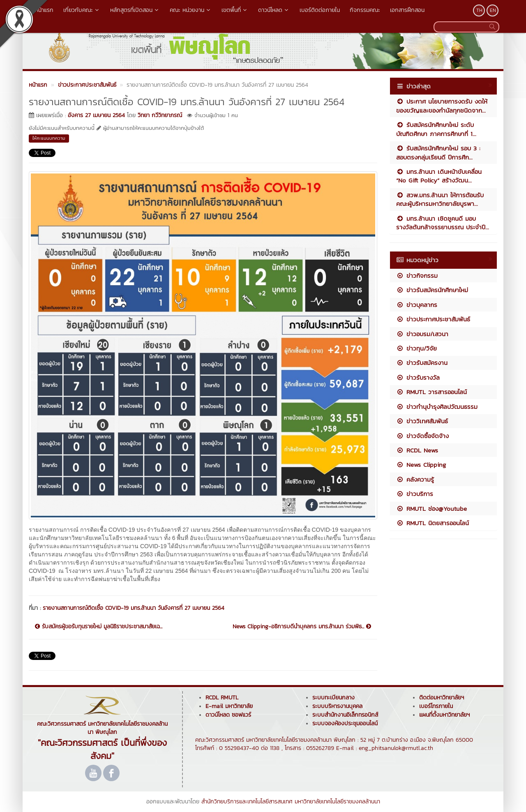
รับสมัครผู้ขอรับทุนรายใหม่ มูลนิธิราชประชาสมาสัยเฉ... (99, 627)
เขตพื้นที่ (235, 10)
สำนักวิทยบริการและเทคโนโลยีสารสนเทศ (247, 802)
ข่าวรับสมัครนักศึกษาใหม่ (432, 290)
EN (493, 10)
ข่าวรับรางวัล (418, 377)
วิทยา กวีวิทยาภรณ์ (160, 115)
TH (479, 10)
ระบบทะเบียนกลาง (333, 698)
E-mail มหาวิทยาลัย (229, 706)
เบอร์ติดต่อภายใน (320, 10)
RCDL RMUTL (222, 698)
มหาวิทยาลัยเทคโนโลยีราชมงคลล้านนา (337, 802)
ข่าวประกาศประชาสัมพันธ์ (433, 319)
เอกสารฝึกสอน (407, 10)
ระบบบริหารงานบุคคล (337, 706)
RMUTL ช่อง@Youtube (431, 509)
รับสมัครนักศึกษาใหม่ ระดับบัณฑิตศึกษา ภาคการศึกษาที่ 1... (436, 129)
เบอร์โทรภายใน (436, 706)
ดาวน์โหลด (274, 10)
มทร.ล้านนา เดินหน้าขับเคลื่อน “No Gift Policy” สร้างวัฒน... (439, 176)
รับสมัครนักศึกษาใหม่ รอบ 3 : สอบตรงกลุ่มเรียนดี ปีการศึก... (438, 152)
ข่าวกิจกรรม (417, 276)
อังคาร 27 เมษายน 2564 (96, 115)
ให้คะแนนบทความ (49, 138)
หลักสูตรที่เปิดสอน (135, 10)
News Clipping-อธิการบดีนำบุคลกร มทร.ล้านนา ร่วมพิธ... (302, 627)
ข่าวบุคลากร (417, 305)
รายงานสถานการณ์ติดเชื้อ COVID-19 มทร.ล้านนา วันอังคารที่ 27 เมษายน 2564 (134, 608)
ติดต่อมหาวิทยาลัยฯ (442, 698)
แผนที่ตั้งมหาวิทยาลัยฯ (444, 715)
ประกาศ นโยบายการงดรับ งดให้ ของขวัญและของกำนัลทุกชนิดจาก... (442, 106)
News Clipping (421, 465)
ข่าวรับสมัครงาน (422, 363)
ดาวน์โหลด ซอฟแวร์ (228, 715)
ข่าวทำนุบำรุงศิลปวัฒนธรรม (437, 407)
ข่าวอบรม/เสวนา (422, 334)
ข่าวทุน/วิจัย (416, 348)
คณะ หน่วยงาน (191, 10)
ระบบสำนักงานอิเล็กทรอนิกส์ (345, 715)
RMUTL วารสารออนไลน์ (431, 392)
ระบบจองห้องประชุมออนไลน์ (345, 723)
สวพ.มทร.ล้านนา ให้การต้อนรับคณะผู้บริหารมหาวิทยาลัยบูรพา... (440, 199)
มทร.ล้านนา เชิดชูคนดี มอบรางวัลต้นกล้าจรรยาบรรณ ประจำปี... (443, 223)
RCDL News (417, 450)
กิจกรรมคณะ (365, 10)
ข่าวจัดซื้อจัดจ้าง (422, 436)
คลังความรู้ (415, 479)
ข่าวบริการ (415, 494)
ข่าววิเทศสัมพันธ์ (422, 421)
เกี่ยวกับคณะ (82, 10)
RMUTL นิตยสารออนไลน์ (433, 523)
